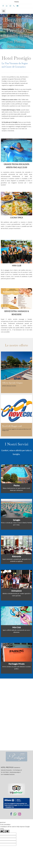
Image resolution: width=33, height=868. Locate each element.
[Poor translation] (6, 831)
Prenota (17, 2)
